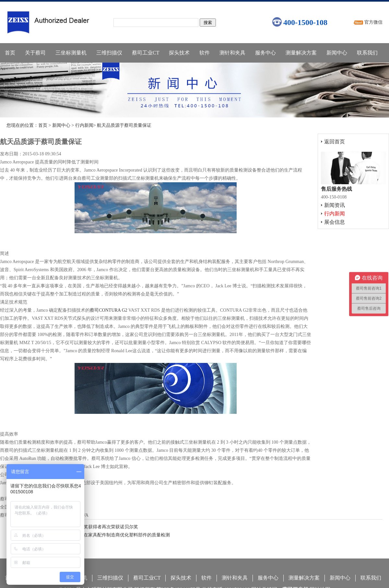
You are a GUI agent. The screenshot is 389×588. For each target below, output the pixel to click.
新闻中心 (337, 53)
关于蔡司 (35, 53)
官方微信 (373, 22)
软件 (205, 53)
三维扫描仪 (109, 53)
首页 (10, 53)
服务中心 (265, 53)
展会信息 (335, 222)
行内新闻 (84, 125)
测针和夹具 (232, 53)
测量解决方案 (301, 53)
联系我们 (367, 53)
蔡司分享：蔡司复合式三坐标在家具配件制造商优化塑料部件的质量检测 (97, 535)
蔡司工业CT (146, 53)
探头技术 (179, 53)
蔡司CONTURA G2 (109, 310)
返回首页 (335, 142)
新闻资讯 (335, 205)
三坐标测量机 (71, 53)
